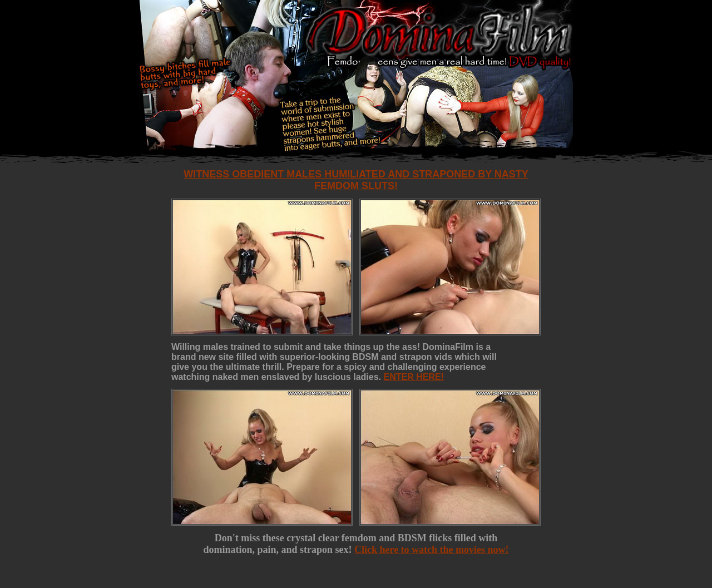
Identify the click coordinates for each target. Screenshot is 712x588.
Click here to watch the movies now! (432, 550)
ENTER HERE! (413, 377)
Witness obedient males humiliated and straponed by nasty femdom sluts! (356, 180)
